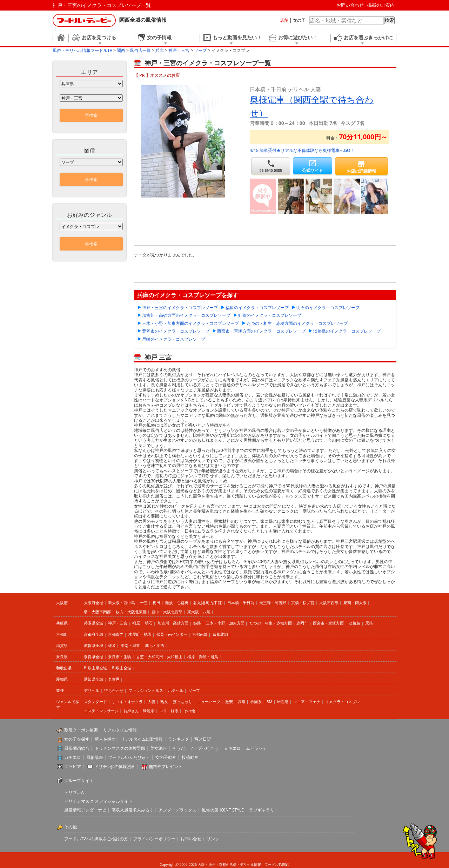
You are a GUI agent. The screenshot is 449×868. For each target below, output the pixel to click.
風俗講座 (95, 757)
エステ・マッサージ (101, 711)
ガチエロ (73, 757)
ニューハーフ (209, 702)
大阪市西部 (329, 603)
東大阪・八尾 (199, 612)
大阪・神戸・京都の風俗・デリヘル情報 (229, 864)
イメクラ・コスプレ (343, 702)
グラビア (73, 766)
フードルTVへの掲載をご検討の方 (96, 839)
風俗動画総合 (77, 748)
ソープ (194, 690)
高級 (242, 702)
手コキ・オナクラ (127, 702)
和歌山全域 (122, 668)
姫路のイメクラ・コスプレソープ (270, 315)
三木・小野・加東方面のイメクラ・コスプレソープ (190, 323)
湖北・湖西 (155, 645)
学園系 (256, 702)
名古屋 (114, 679)
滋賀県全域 (93, 645)
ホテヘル (176, 690)
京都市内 (116, 634)
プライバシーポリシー (154, 839)
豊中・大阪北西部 (167, 612)
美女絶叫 (159, 748)
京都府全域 (93, 634)
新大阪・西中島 (122, 603)
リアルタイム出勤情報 (142, 739)
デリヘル (92, 690)
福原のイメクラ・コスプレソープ (257, 308)
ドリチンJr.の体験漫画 (115, 766)
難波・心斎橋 (177, 603)
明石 (149, 623)
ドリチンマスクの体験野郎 (120, 748)
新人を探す (105, 739)
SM (269, 702)
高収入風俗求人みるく (133, 810)
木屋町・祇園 (140, 634)
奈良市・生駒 (120, 657)
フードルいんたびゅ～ (129, 757)
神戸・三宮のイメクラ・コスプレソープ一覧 (102, 5)
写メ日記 (203, 739)
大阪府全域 (93, 603)
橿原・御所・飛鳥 (203, 657)
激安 (229, 702)
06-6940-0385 (271, 166)
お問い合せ (191, 839)
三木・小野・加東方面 (225, 623)
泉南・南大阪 (355, 603)
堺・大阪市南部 (97, 612)
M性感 (283, 702)
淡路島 (354, 623)
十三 (144, 603)
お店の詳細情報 (361, 167)
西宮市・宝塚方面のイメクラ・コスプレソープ (261, 331)
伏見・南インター (172, 634)
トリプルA (74, 792)
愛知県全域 (93, 679)
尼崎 (369, 623)
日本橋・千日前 (241, 603)
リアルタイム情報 (120, 730)
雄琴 (112, 645)
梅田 (156, 603)
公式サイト (312, 166)
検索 (389, 20)
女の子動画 (166, 757)
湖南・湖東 (130, 645)
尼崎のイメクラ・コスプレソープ (174, 339)
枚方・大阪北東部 (131, 612)
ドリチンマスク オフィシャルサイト (98, 801)
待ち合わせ (114, 690)
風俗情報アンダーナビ (85, 810)
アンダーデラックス (177, 810)
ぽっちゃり (183, 702)
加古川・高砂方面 (173, 623)
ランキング (179, 739)
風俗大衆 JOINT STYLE (223, 810)
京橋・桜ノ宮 (303, 603)
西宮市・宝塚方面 (328, 623)
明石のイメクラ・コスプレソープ (328, 308)
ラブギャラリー (264, 810)
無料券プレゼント (166, 766)
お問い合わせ (350, 5)
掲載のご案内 (381, 5)
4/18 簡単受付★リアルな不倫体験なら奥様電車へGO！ (302, 150)
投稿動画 (190, 757)
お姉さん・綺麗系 (139, 711)
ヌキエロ (232, 748)
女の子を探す (77, 739)
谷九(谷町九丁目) (208, 603)
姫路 (197, 623)
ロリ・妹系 (169, 711)
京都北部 (220, 634)
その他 (189, 711)
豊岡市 (302, 623)
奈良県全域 (93, 657)
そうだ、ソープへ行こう (195, 748)
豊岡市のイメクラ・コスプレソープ (176, 331)
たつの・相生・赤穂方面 (271, 623)
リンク (213, 839)
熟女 (164, 702)
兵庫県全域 (93, 623)
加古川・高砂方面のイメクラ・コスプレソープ (186, 315)
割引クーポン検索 (81, 730)
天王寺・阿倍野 (273, 603)
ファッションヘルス (146, 690)
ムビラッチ (256, 748)
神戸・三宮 (118, 623)
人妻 (152, 702)
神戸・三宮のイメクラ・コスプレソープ (180, 308)
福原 (136, 623)
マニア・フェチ (307, 702)
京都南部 (200, 634)
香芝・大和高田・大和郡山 (159, 657)
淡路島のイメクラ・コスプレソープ (347, 331)
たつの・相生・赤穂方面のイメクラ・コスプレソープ (297, 323)
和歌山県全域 (95, 668)
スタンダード (95, 702)
